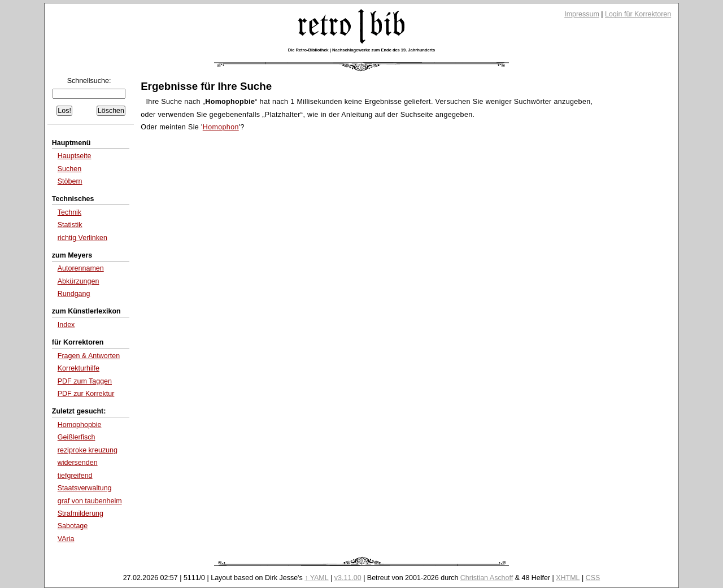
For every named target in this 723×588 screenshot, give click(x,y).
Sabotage (73, 526)
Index (66, 325)
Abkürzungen (79, 281)
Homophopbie (80, 425)
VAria (66, 539)
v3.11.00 (348, 578)
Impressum (582, 14)
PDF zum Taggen (85, 381)
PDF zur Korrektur (86, 394)
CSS (593, 578)
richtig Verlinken (82, 238)
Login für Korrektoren (638, 14)
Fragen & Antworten (89, 356)
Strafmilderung (80, 513)
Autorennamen (81, 268)
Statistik (70, 225)
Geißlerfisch (77, 437)
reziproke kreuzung (88, 450)
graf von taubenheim (90, 501)
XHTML (568, 578)
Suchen (69, 169)
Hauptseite (75, 156)
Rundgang (74, 294)
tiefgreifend (75, 476)
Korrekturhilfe (79, 368)
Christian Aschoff (487, 578)
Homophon (221, 127)
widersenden (78, 463)
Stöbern (70, 181)
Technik (69, 212)
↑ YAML (317, 578)
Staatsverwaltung (85, 488)
